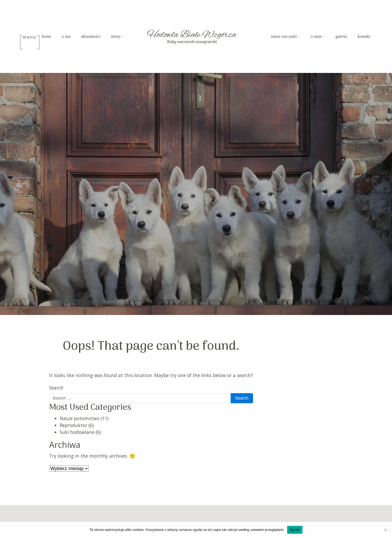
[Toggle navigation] (30, 43)
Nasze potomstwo (80, 419)
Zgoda (295, 530)
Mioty (116, 37)
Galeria (341, 37)
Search (56, 388)
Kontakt (364, 37)
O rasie (317, 37)
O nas (66, 37)
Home (46, 37)
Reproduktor (73, 426)
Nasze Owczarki (284, 37)
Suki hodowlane (77, 433)
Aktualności (91, 37)
